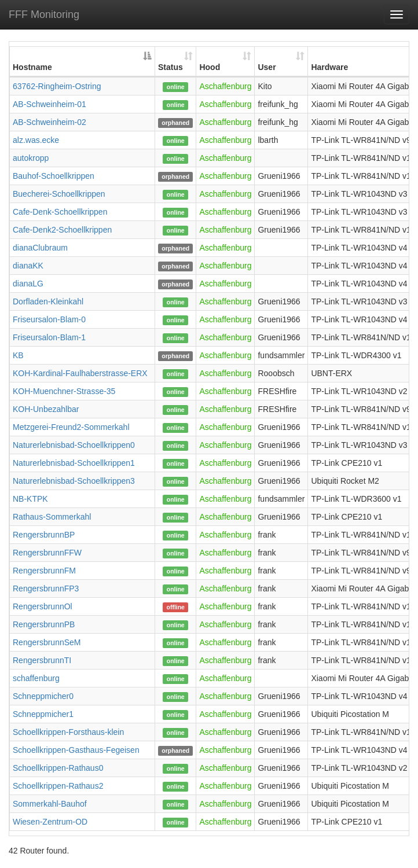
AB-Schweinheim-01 (49, 104)
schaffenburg (36, 678)
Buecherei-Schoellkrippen (59, 194)
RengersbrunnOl (43, 606)
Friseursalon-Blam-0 (49, 319)
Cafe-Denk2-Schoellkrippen (62, 230)
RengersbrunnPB (44, 624)
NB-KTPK (30, 499)
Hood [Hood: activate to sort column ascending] (210, 67)
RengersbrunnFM (44, 571)
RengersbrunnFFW (47, 553)
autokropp (31, 158)
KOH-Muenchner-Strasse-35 (64, 391)
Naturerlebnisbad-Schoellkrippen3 (74, 481)
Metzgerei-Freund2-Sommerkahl (71, 427)
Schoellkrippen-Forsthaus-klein (68, 732)
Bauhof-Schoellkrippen (54, 176)
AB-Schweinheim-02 (49, 122)
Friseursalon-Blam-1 (49, 337)
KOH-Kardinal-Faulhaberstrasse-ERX (80, 373)
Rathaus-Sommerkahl (52, 517)
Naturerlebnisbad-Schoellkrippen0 (74, 445)
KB (18, 355)
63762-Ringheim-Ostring (57, 86)
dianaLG (28, 284)
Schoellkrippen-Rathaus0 (58, 768)
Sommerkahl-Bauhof (50, 804)
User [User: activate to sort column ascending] (267, 67)
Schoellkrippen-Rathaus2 (58, 786)
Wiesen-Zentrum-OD (50, 822)
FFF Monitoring (44, 14)
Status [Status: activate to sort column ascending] (170, 67)
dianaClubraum (40, 248)
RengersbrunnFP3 (46, 589)
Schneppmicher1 (43, 714)
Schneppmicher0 (43, 696)
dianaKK (28, 266)
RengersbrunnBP (44, 535)
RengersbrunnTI (42, 660)
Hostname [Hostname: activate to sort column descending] (32, 67)
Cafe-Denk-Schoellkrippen (60, 212)
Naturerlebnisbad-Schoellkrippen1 (74, 463)
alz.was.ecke (36, 140)
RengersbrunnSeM (47, 642)
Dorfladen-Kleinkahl (48, 301)
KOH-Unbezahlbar (46, 409)
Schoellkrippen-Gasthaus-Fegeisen (76, 750)
